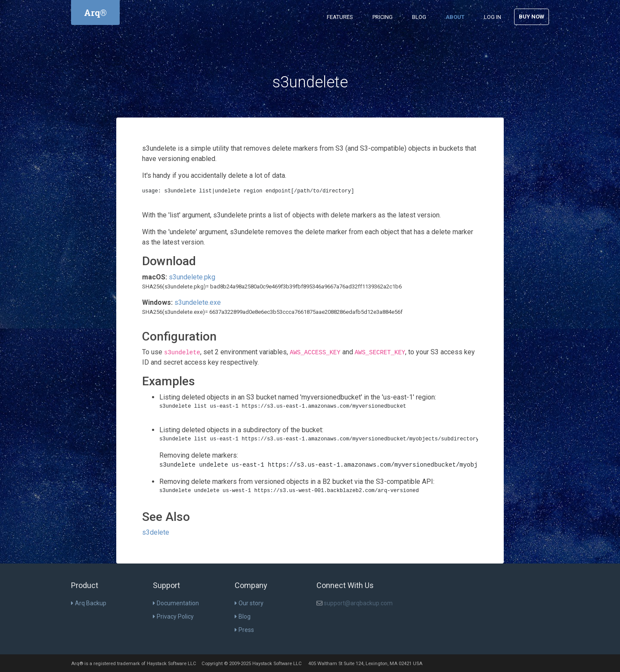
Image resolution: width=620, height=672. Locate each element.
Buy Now (532, 17)
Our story (249, 603)
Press (244, 630)
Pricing (383, 17)
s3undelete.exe (198, 302)
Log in (493, 17)
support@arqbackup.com (358, 603)
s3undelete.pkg (192, 277)
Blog (419, 17)
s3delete (156, 532)
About (455, 17)
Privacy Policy (173, 616)
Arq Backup (89, 603)
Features (340, 17)
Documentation (176, 603)
